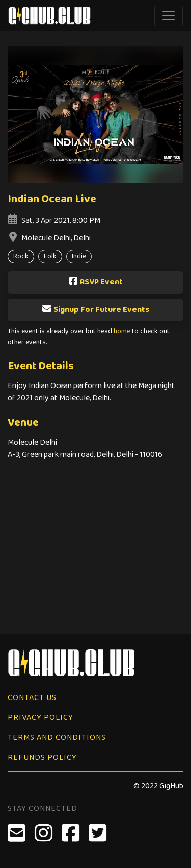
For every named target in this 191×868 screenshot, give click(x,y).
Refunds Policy (42, 757)
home (122, 332)
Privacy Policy (40, 718)
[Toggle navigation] (169, 16)
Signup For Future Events (95, 310)
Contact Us (32, 698)
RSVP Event (95, 282)
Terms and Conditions (57, 738)
